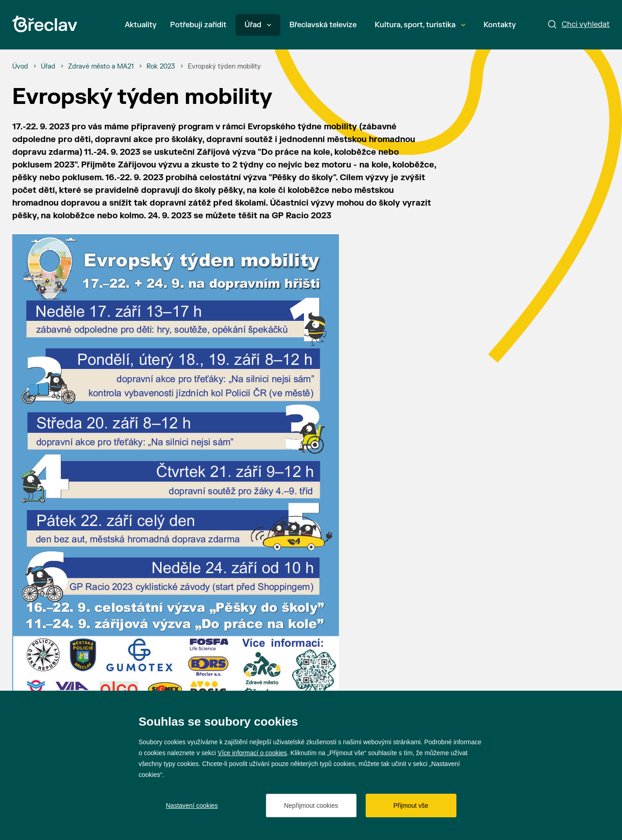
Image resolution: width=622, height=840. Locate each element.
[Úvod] (20, 67)
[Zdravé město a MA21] (101, 67)
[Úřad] (48, 67)
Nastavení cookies (192, 806)
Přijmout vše (411, 806)
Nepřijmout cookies (311, 806)
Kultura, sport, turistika (420, 25)
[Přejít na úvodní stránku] (45, 24)
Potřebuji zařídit (198, 25)
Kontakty (500, 25)
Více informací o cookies (252, 753)
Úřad (258, 25)
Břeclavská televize (323, 25)
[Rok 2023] (161, 67)
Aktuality (141, 25)
